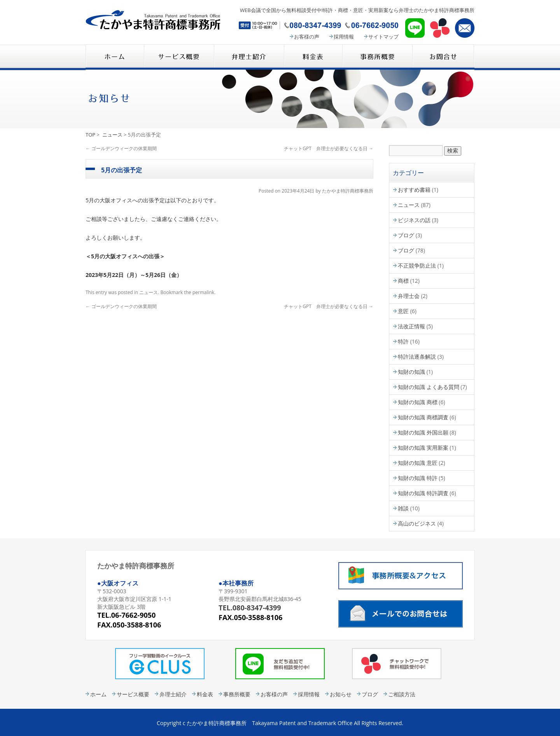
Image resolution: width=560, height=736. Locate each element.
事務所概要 (377, 57)
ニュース (112, 135)
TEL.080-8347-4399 (250, 608)
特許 (403, 341)
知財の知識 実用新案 (423, 448)
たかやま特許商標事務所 (348, 191)
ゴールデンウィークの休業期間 (121, 148)
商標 (403, 281)
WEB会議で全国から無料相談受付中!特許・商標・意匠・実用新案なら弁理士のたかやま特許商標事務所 (357, 10)
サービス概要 (179, 57)
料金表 (313, 57)
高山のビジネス (417, 523)
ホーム (98, 694)
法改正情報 (411, 326)
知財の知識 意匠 (418, 463)
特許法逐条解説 (417, 357)
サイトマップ (383, 37)
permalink (203, 292)
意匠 (403, 311)
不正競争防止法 (417, 265)
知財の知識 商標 (418, 402)
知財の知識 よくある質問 (429, 387)
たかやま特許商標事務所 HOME (115, 57)
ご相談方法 (402, 694)
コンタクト (443, 57)
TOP (90, 135)
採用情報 (344, 37)
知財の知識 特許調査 (423, 493)
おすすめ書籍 (414, 190)
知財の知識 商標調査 (423, 417)
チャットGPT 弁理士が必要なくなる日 (329, 148)
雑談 (403, 508)
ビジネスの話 (414, 220)
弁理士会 (409, 296)
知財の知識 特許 (418, 478)
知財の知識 (411, 372)
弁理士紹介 (249, 57)
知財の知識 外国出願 (423, 432)
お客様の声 (307, 37)
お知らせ (341, 694)
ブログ (406, 235)
